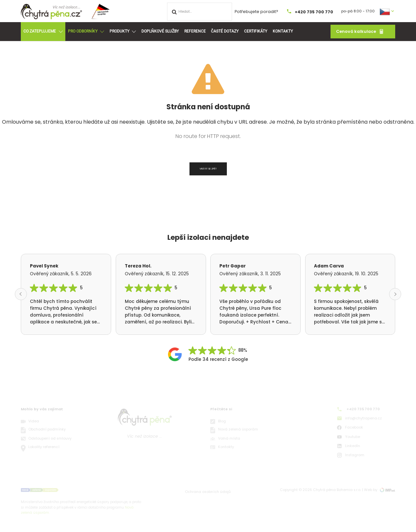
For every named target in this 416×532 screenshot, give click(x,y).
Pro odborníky (86, 32)
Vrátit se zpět (208, 169)
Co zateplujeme (43, 32)
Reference (195, 31)
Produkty (123, 32)
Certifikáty (256, 31)
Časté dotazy (225, 31)
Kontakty (283, 31)
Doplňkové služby (160, 31)
